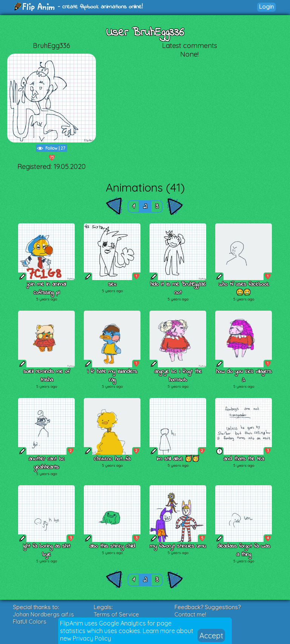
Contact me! (190, 614)
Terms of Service (116, 614)
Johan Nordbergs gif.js (43, 614)
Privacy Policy (92, 638)
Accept (211, 635)
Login (266, 7)
